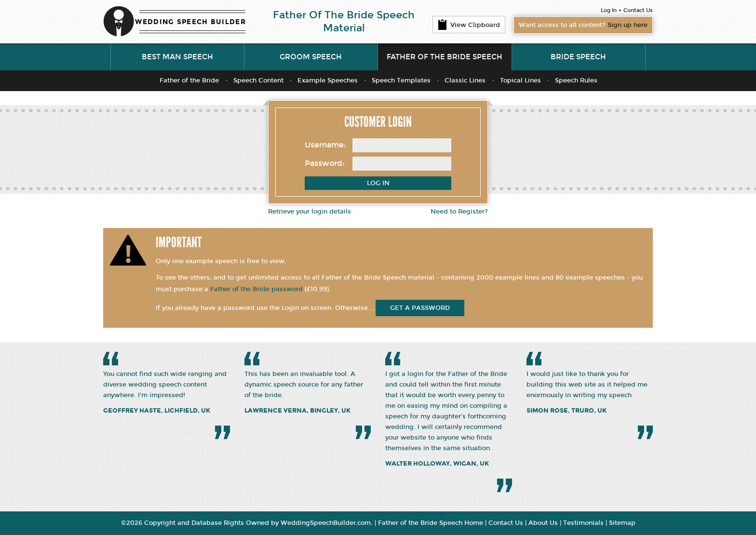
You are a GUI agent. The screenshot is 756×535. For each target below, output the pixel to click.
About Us (543, 523)
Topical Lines (520, 80)
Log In (609, 10)
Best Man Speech (177, 57)
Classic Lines (465, 80)
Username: (325, 145)
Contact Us (638, 10)
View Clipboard (469, 25)
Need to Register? (459, 212)
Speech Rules (576, 80)
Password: (325, 163)
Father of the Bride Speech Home (431, 523)
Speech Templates (401, 80)
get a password (420, 308)
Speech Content (258, 80)
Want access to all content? (583, 25)
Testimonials (583, 523)
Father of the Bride (189, 80)
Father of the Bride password (256, 289)
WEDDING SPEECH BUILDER (190, 22)
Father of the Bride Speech (445, 57)
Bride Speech (578, 57)
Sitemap (622, 523)
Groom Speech (311, 57)
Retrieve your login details (310, 212)
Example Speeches (328, 80)
